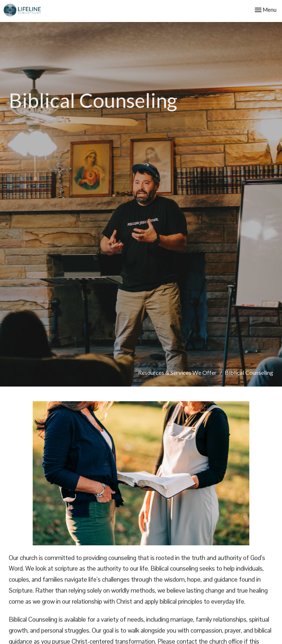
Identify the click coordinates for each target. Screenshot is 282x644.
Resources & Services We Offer (177, 372)
